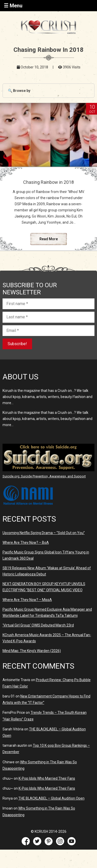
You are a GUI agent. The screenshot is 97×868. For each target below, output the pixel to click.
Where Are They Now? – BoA (26, 542)
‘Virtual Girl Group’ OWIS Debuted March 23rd (38, 625)
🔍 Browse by (19, 91)
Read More (49, 239)
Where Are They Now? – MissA (27, 600)
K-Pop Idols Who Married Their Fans (47, 778)
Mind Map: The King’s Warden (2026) (32, 651)
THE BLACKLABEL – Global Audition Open (51, 798)
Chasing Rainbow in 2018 (48, 182)
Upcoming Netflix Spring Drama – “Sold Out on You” (44, 533)
